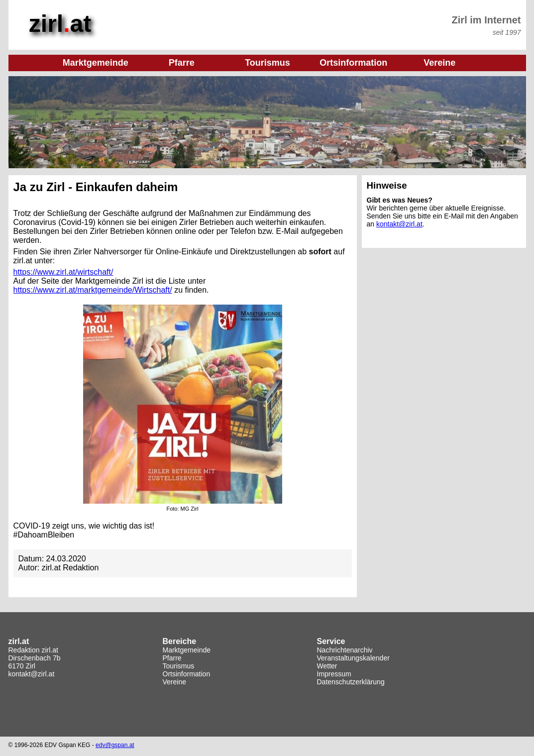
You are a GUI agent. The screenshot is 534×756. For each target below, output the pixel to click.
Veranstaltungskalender (353, 658)
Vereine (174, 682)
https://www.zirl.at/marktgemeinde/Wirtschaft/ (93, 290)
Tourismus (179, 666)
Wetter (327, 666)
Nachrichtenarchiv (345, 650)
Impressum (334, 674)
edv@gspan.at (115, 745)
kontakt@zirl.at (399, 224)
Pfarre (172, 658)
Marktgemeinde (187, 650)
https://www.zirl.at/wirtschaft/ (63, 272)
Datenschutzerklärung (351, 682)
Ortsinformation (187, 674)
